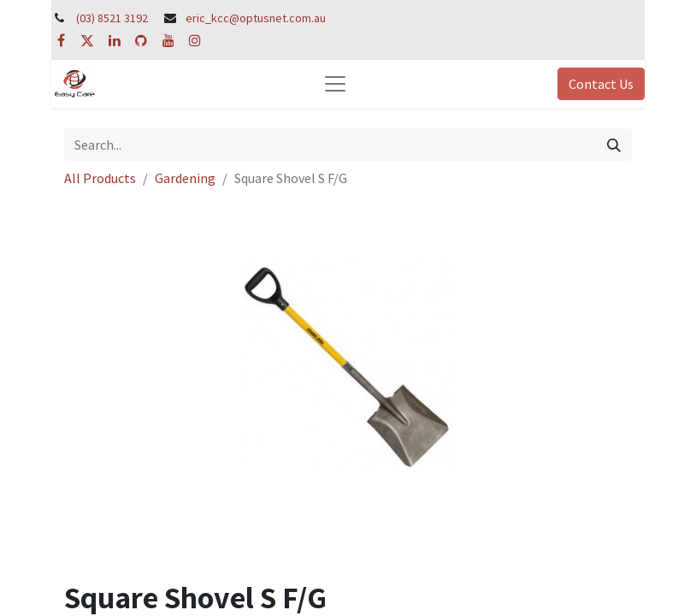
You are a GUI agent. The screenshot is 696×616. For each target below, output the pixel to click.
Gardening (185, 178)
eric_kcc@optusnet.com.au (256, 18)
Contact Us (601, 84)
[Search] (614, 145)
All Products (100, 178)
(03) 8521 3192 (112, 18)
